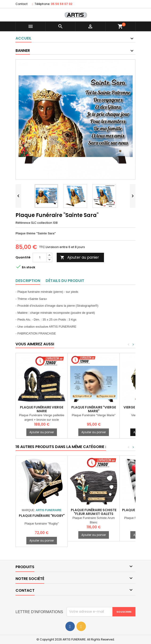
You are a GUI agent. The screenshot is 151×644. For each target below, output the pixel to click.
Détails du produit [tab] (65, 281)
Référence (23, 223)
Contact (22, 4)
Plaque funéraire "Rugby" (42, 516)
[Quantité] (40, 257)
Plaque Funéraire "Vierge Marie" (94, 409)
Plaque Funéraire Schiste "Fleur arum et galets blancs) (94, 514)
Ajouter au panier (80, 257)
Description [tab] (28, 281)
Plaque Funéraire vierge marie (42, 409)
